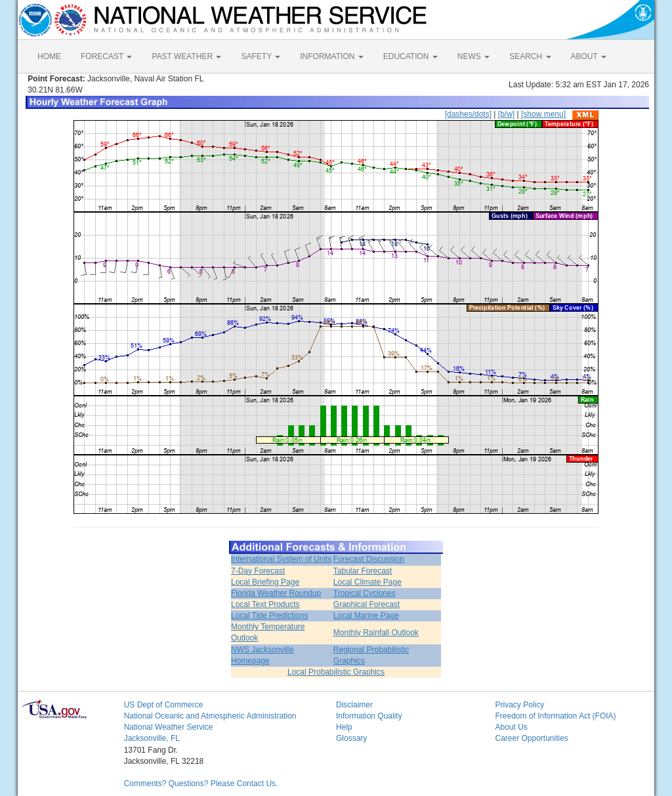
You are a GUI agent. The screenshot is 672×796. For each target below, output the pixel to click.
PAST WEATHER (186, 56)
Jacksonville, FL (152, 738)
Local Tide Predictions (269, 616)
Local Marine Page (366, 616)
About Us (511, 727)
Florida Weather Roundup (276, 593)
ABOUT (589, 56)
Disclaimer (354, 705)
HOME (49, 56)
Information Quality (369, 716)
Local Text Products (265, 604)
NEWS (473, 56)
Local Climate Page (367, 582)
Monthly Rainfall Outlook (376, 633)
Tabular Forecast (363, 571)
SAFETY (261, 56)
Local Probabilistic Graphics (336, 672)
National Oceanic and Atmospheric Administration (210, 716)
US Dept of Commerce (164, 705)
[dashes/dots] (468, 114)
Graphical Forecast (367, 604)
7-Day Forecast (258, 571)
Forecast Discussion (369, 559)
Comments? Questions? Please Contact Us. (201, 784)
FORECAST (106, 56)
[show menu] (543, 114)
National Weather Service (169, 727)
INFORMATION (331, 56)
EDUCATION (410, 56)
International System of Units (281, 559)
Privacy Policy (519, 705)
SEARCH (530, 56)
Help (344, 727)
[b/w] (506, 114)
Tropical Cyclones (365, 593)
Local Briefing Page (265, 582)
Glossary (351, 738)
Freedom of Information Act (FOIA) (555, 716)
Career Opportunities (531, 738)
